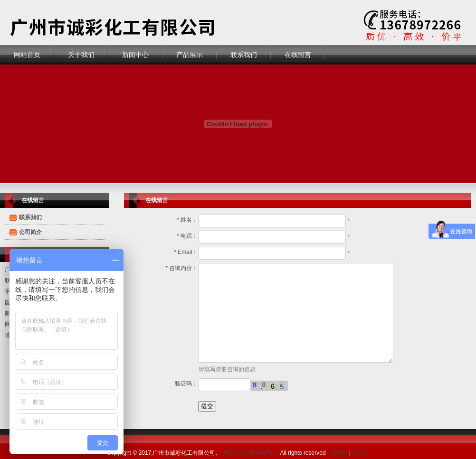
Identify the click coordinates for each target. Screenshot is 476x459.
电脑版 (339, 453)
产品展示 (190, 55)
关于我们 (81, 55)
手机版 (361, 453)
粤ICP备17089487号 (248, 453)
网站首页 (27, 55)
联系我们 (244, 55)
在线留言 (298, 55)
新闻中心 (135, 55)
